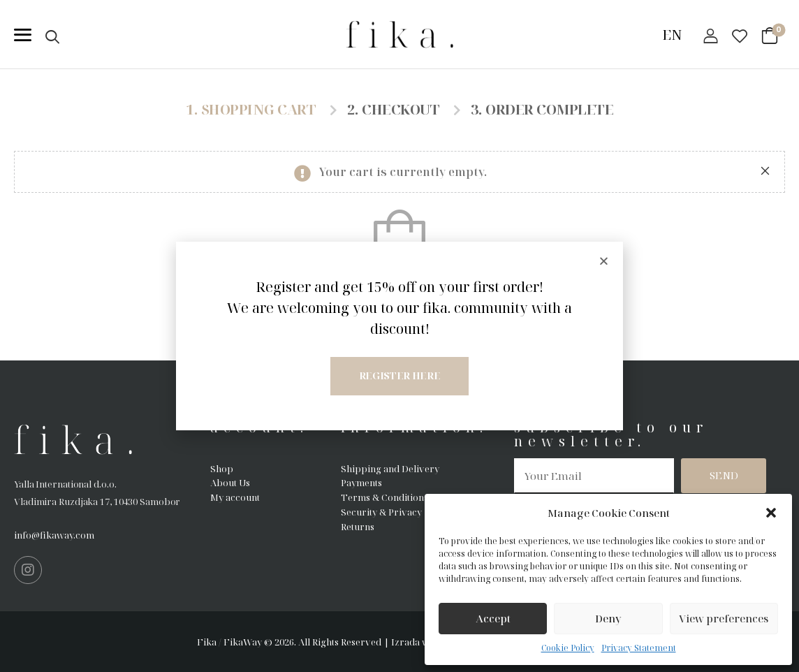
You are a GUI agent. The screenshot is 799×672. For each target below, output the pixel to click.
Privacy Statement (639, 648)
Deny (608, 618)
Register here (399, 375)
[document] (399, 336)
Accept (493, 618)
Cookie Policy (568, 648)
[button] (771, 513)
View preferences (724, 618)
